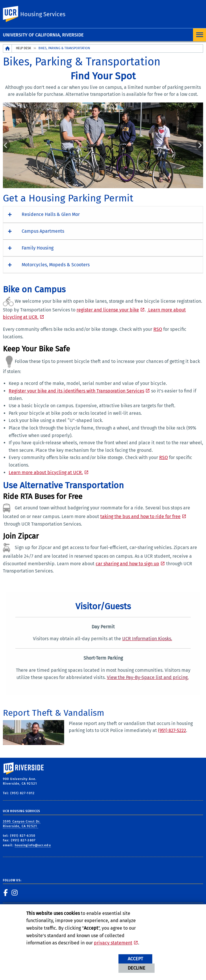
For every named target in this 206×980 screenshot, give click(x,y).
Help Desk (23, 48)
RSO (158, 329)
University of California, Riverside (43, 35)
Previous (7, 145)
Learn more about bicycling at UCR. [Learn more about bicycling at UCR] (46, 472)
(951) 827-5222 (172, 730)
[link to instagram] (15, 893)
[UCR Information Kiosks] (148, 639)
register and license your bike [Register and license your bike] (108, 310)
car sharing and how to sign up (127, 564)
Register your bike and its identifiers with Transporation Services (76, 391)
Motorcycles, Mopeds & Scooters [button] (56, 265)
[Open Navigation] (199, 35)
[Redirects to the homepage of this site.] (8, 48)
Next (199, 145)
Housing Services (43, 14)
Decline (137, 968)
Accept (135, 959)
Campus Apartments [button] (43, 231)
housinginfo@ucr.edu (33, 845)
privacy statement (113, 943)
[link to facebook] (6, 893)
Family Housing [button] (38, 248)
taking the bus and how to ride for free (140, 516)
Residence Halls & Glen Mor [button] (51, 214)
